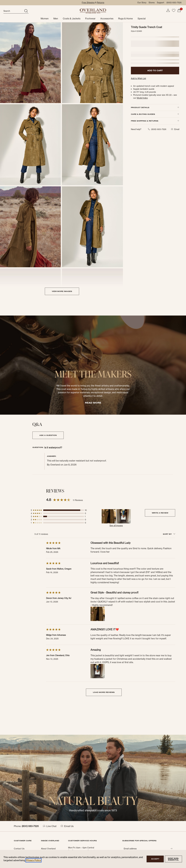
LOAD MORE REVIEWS (104, 692)
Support (161, 3)
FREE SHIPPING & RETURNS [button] (155, 121)
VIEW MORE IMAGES (62, 291)
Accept (155, 859)
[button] (168, 10)
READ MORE (93, 403)
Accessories (107, 19)
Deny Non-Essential (173, 859)
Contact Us (19, 849)
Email (175, 129)
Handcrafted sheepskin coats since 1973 (93, 810)
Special (142, 19)
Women (45, 19)
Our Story (142, 3)
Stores (152, 3)
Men (56, 19)
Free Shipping (88, 3)
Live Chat (50, 826)
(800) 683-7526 (174, 3)
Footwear (90, 19)
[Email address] (146, 849)
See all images (116, 526)
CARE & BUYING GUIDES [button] (155, 114)
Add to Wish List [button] (138, 78)
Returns (101, 3)
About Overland (48, 849)
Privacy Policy (33, 860)
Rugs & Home (125, 19)
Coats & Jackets (72, 19)
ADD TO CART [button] (155, 70)
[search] (13, 11)
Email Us (67, 826)
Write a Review (160, 513)
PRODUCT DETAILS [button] (155, 107)
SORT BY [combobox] (169, 534)
